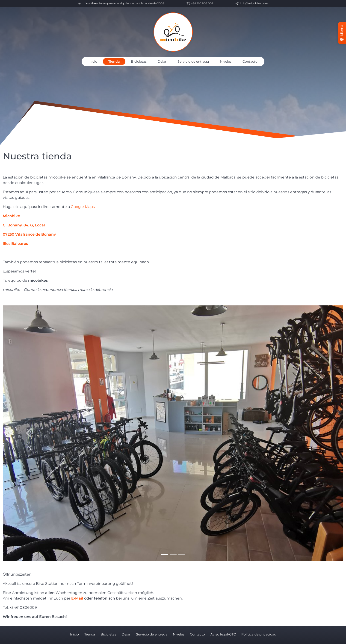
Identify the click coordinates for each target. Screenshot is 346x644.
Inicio (93, 61)
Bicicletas (139, 61)
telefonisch (104, 598)
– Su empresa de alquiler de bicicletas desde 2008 (121, 3)
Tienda (114, 61)
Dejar (162, 61)
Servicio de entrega (193, 61)
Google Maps (83, 207)
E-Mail (77, 598)
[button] (28, 433)
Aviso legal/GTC (223, 634)
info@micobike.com (252, 3)
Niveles (226, 61)
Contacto (250, 61)
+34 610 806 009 (200, 3)
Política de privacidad (259, 634)
